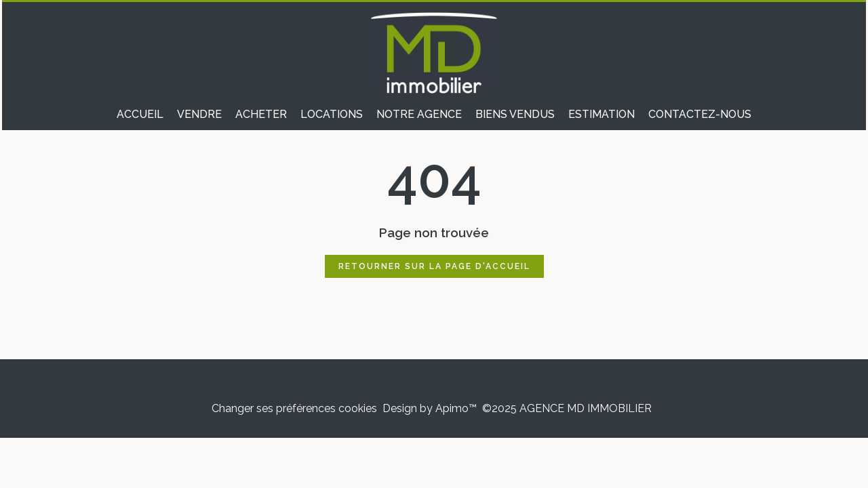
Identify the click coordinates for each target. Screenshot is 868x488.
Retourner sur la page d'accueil (434, 266)
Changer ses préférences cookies (294, 408)
